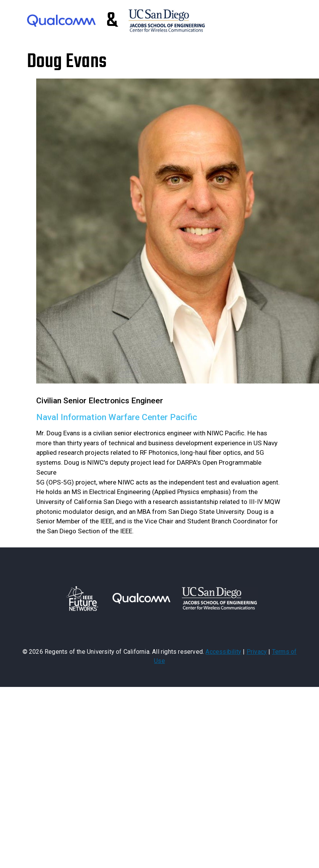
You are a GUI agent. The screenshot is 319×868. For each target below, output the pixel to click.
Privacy (257, 652)
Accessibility (223, 652)
